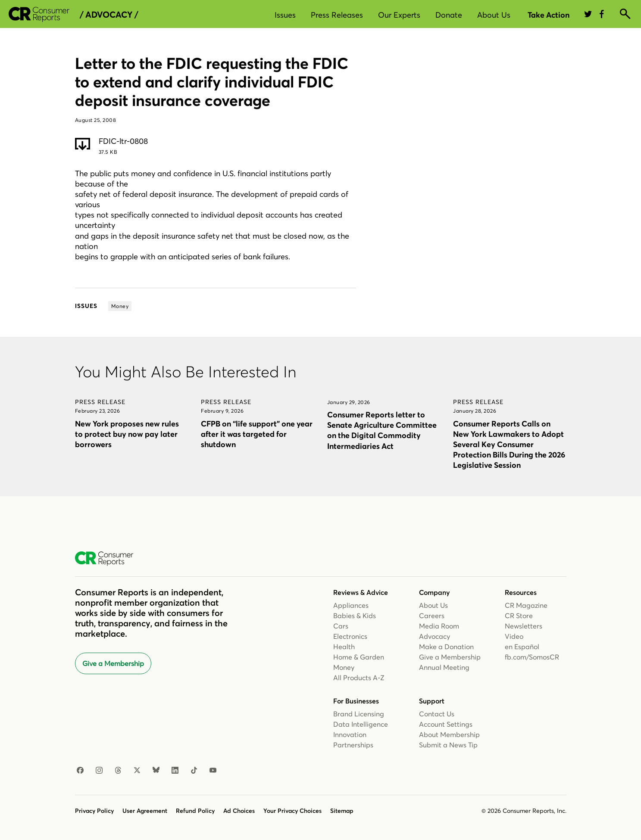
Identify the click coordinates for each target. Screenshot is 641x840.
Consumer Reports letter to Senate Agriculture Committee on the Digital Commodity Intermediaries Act (382, 430)
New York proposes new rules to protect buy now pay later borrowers (127, 434)
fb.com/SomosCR (532, 657)
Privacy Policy (94, 811)
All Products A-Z (359, 678)
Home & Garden (359, 657)
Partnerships (353, 745)
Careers (432, 616)
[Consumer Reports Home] (108, 559)
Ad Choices (239, 811)
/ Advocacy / (109, 15)
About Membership (449, 734)
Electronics (350, 636)
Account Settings (446, 724)
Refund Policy (195, 811)
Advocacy (435, 636)
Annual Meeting (444, 667)
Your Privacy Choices (292, 811)
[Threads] (118, 771)
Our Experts (399, 15)
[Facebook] (80, 771)
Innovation (350, 734)
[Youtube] (213, 771)
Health (344, 647)
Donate (449, 15)
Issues (285, 15)
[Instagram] (99, 771)
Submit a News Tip (448, 745)
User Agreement (145, 811)
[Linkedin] (175, 771)
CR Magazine (526, 605)
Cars (341, 626)
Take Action (549, 15)
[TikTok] (194, 771)
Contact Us (437, 714)
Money (344, 667)
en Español (522, 647)
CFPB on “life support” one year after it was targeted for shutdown (257, 434)
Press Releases (337, 15)
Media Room (439, 626)
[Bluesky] (156, 771)
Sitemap (342, 811)
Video (514, 636)
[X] (137, 771)
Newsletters (524, 626)
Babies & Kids (355, 616)
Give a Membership (113, 663)
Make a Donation (446, 647)
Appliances (351, 605)
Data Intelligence (361, 724)
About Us (494, 15)
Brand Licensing (359, 714)
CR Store (519, 616)
